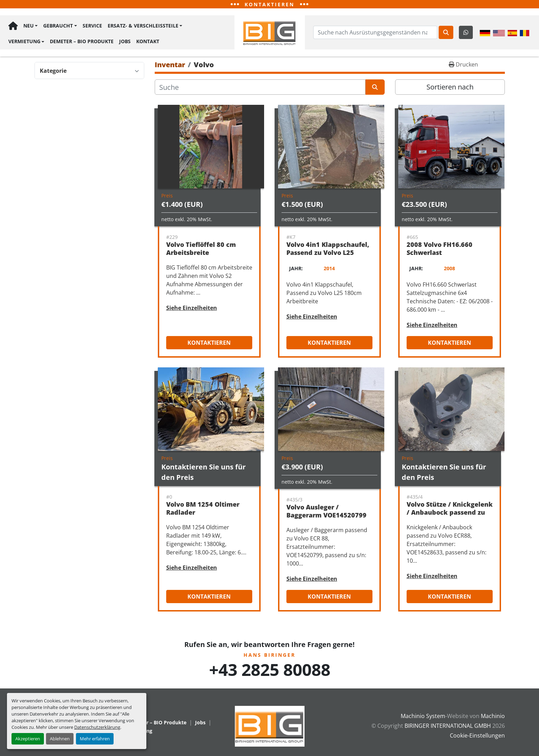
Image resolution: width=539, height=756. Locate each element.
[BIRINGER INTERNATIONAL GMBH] (270, 726)
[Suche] (260, 87)
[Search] (375, 32)
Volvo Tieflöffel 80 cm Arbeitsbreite (201, 248)
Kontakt (148, 41)
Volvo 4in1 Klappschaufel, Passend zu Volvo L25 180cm (328, 252)
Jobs (125, 41)
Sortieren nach (450, 87)
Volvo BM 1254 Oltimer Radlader (203, 508)
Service (92, 26)
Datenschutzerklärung (97, 727)
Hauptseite (13, 27)
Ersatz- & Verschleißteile (143, 26)
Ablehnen (60, 739)
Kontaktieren (209, 343)
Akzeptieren (28, 739)
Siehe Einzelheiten (192, 308)
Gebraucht (58, 26)
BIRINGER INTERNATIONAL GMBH (448, 726)
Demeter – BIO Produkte (82, 41)
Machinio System (423, 716)
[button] (30, 27)
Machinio (493, 716)
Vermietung (24, 41)
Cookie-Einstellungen (477, 735)
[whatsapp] (466, 32)
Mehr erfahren (95, 739)
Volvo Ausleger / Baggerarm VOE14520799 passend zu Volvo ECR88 (326, 515)
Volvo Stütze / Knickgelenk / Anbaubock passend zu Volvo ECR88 (450, 512)
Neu (29, 26)
